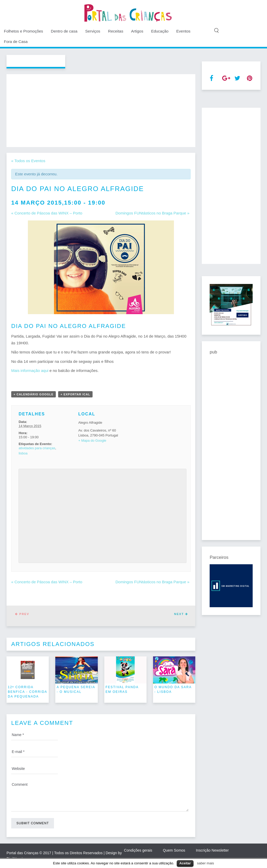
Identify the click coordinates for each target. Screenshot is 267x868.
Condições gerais (138, 850)
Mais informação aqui (30, 370)
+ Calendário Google (34, 394)
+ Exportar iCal (75, 394)
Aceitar (185, 863)
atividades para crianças (37, 448)
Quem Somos (174, 850)
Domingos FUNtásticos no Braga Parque (152, 213)
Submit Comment (33, 823)
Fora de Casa (16, 42)
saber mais (206, 863)
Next (181, 614)
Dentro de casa (64, 31)
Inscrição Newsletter (212, 850)
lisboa (23, 453)
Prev (22, 614)
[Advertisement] (101, 111)
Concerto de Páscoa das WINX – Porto (47, 213)
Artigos (137, 31)
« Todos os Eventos (28, 161)
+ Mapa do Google (92, 441)
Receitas (116, 31)
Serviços (93, 31)
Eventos (183, 31)
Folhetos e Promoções (23, 31)
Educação (160, 31)
